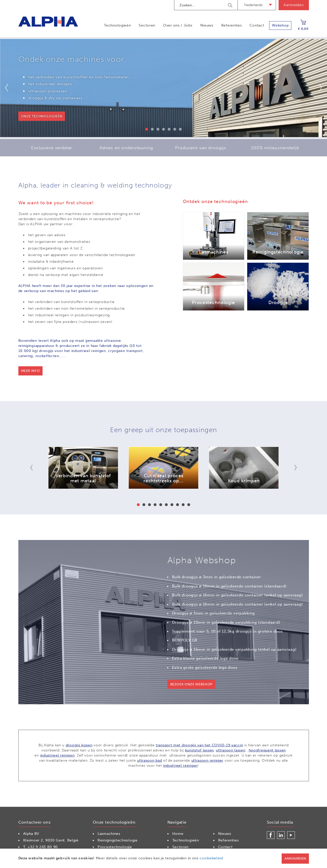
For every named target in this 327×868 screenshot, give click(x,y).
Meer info (31, 371)
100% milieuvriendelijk (275, 148)
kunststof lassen (199, 750)
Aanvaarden (295, 858)
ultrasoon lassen (231, 750)
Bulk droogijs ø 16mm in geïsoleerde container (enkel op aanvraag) (238, 595)
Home (178, 834)
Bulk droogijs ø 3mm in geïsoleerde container (217, 577)
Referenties (232, 25)
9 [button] (183, 505)
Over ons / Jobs (178, 25)
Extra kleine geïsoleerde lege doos (205, 658)
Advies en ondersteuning (126, 148)
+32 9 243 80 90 (43, 847)
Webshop (280, 25)
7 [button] (180, 129)
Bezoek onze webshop (191, 684)
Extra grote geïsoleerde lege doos (205, 668)
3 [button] (158, 129)
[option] (163, 88)
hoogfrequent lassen (267, 750)
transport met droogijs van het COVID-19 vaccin (199, 745)
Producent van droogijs (201, 148)
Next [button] (317, 88)
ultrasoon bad (149, 760)
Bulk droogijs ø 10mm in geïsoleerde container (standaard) (229, 586)
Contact (257, 25)
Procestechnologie (115, 847)
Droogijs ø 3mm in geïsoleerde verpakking (213, 613)
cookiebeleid (211, 858)
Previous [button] (10, 88)
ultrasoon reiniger (207, 760)
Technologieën (117, 25)
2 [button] (152, 129)
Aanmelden (294, 5)
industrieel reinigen (57, 755)
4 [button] (163, 129)
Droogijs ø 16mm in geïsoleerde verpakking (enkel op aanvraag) (234, 649)
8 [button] (178, 505)
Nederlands (253, 5)
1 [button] (147, 129)
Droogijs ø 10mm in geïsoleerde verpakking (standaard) (226, 622)
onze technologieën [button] (42, 116)
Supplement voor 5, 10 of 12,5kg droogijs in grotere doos (227, 631)
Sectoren (147, 25)
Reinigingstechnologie (118, 840)
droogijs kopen (79, 745)
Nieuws (207, 25)
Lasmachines (109, 834)
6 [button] (175, 129)
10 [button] (189, 505)
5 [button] (169, 129)
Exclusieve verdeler (52, 148)
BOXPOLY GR (185, 640)
